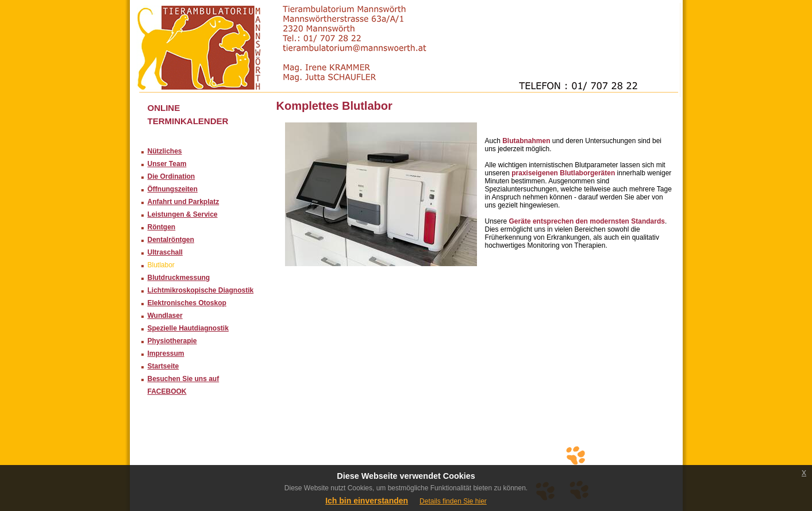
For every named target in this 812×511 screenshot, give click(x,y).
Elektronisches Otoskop (187, 303)
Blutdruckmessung (179, 278)
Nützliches (165, 151)
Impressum (166, 354)
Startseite (163, 366)
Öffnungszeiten (173, 189)
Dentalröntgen (171, 240)
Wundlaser (165, 316)
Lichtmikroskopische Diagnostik (201, 290)
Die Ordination (172, 176)
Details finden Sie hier (453, 501)
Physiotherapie (172, 341)
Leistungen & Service (183, 214)
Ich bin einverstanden (367, 501)
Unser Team (167, 164)
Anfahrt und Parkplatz (184, 202)
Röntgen (162, 227)
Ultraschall (165, 252)
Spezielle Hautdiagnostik (188, 328)
